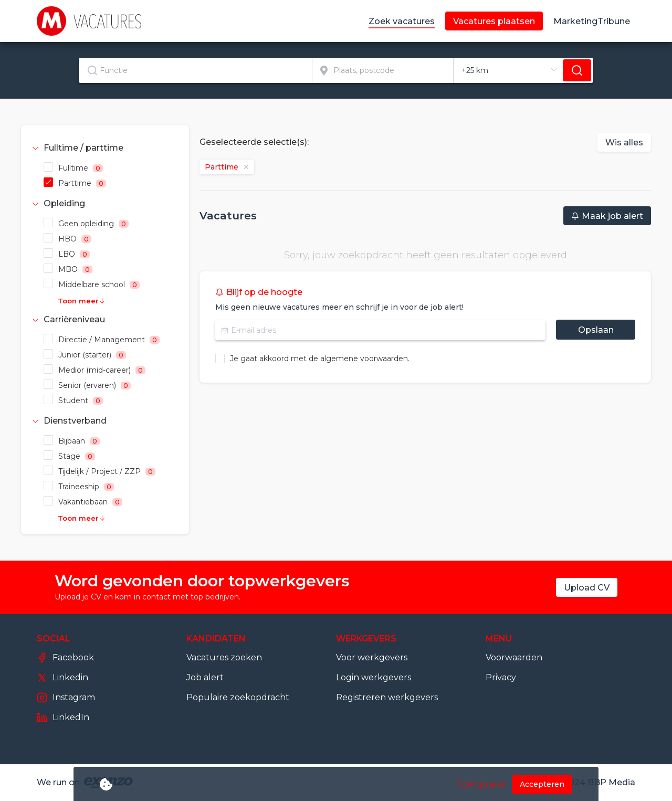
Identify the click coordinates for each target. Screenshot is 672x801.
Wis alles (624, 143)
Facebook (65, 658)
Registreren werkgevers (387, 697)
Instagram (66, 698)
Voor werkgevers (372, 657)
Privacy (501, 677)
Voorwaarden (514, 657)
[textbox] (195, 70)
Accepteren (542, 784)
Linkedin (62, 678)
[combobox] (196, 70)
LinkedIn (63, 718)
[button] (105, 148)
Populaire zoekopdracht (238, 697)
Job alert (205, 677)
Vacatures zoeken (224, 657)
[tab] (105, 148)
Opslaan (596, 330)
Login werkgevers (374, 677)
